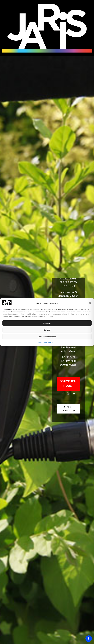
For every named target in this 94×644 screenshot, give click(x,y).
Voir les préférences (47, 337)
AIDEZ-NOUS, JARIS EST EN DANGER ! (68, 283)
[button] (90, 303)
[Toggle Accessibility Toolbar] (89, 639)
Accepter (47, 323)
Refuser (47, 330)
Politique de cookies (46, 342)
